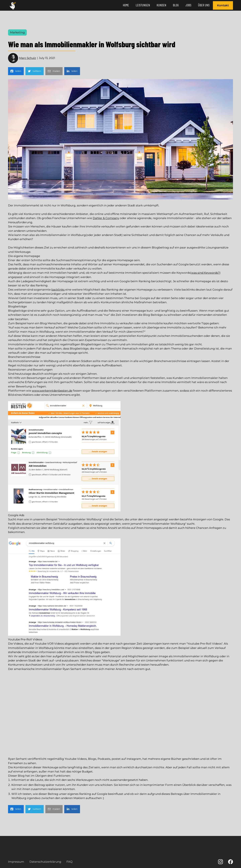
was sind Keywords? (205, 273)
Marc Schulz (28, 58)
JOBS (188, 5)
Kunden (161, 5)
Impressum (16, 861)
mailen (56, 71)
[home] (13, 5)
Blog (176, 5)
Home (126, 5)
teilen (18, 71)
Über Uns (204, 5)
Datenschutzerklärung (45, 861)
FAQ (69, 861)
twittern (37, 71)
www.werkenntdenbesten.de (52, 391)
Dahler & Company (106, 218)
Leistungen (143, 5)
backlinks (58, 290)
